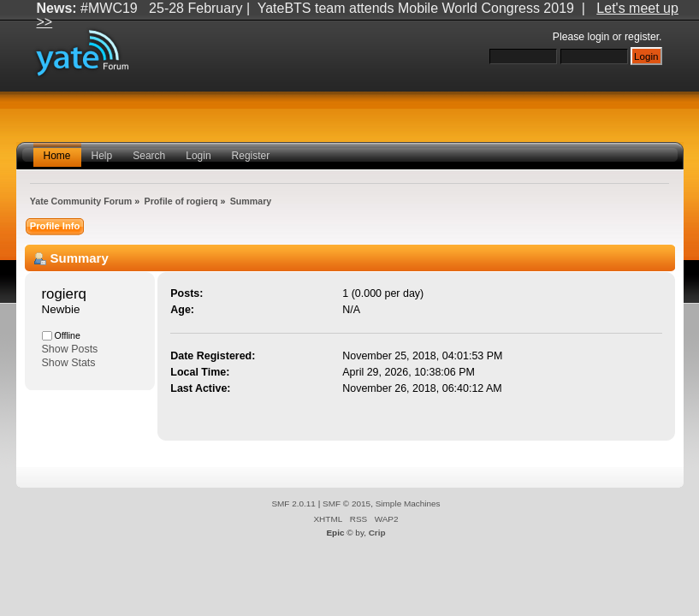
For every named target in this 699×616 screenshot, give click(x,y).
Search (149, 156)
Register (251, 156)
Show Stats (69, 363)
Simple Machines (408, 503)
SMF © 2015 (347, 503)
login (599, 37)
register (642, 37)
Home (57, 156)
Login (198, 156)
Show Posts (70, 349)
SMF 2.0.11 (293, 503)
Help (102, 156)
